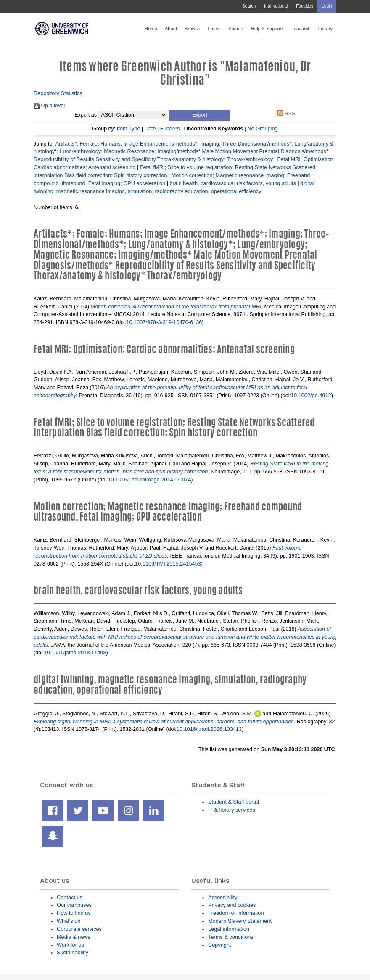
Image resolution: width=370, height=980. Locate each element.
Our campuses (74, 905)
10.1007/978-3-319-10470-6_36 (164, 322)
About (171, 29)
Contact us (70, 897)
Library (325, 29)
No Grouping (262, 129)
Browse (192, 29)
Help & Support (267, 29)
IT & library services (232, 810)
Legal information (229, 929)
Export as (86, 115)
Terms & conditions (231, 937)
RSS (285, 113)
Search (249, 6)
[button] (200, 115)
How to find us (74, 913)
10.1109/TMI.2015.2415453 (168, 564)
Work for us (70, 945)
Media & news (74, 937)
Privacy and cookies (232, 905)
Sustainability (73, 952)
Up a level (49, 105)
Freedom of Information (236, 913)
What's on (69, 921)
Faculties (305, 6)
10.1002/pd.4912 (311, 395)
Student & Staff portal (234, 802)
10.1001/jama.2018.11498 (75, 652)
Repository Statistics (58, 93)
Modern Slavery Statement (240, 921)
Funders (170, 129)
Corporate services (79, 929)
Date (150, 129)
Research (301, 29)
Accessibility (223, 897)
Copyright (220, 945)
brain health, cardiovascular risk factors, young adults (233, 183)
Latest (214, 29)
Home (151, 29)
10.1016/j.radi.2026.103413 (209, 729)
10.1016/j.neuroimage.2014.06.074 (149, 479)
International (276, 6)
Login (327, 6)
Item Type (129, 129)
